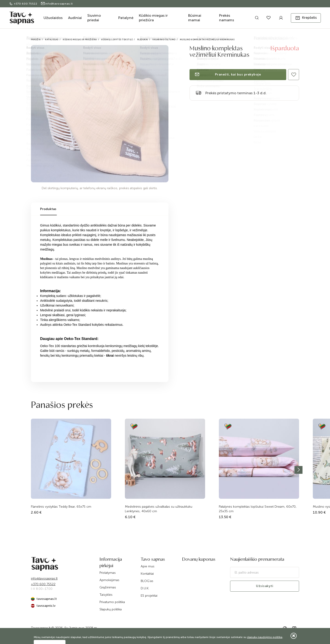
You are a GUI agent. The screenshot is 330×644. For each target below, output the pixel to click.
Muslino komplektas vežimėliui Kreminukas (207, 40)
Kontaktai (147, 574)
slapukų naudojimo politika (265, 637)
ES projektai (149, 596)
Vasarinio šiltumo (164, 40)
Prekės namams (227, 18)
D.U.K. (145, 588)
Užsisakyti (265, 586)
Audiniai (75, 18)
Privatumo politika (112, 602)
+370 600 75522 (24, 4)
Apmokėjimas (109, 580)
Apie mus (148, 566)
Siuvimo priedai (94, 18)
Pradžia (36, 40)
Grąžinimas (108, 587)
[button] (306, 18)
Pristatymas (108, 573)
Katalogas (52, 40)
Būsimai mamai (195, 18)
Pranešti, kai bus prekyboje (228, 74)
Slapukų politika (111, 609)
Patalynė (126, 18)
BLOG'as (147, 581)
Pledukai (143, 40)
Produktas (48, 209)
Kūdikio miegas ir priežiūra (153, 18)
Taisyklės (106, 595)
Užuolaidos (53, 18)
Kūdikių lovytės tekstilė (117, 40)
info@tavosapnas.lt (57, 4)
